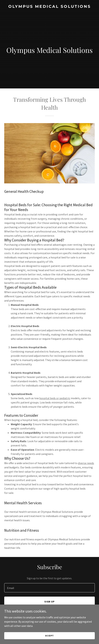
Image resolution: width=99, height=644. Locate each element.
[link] (49, 7)
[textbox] (49, 588)
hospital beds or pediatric (55, 398)
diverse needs (86, 463)
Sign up (50, 602)
